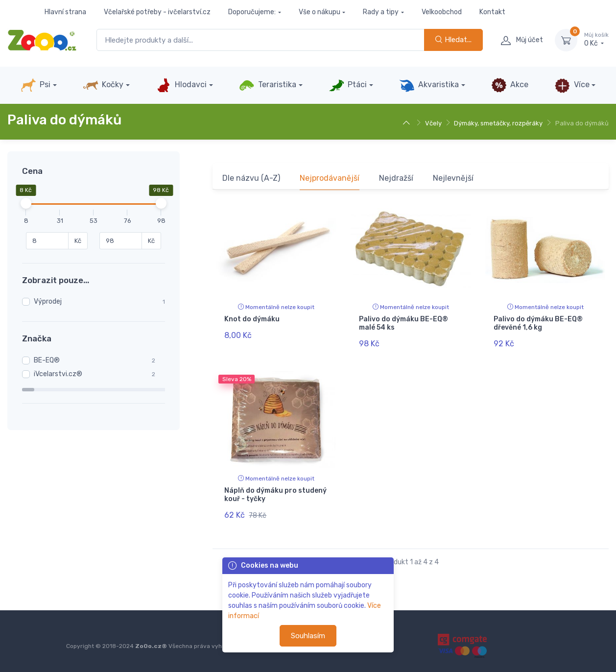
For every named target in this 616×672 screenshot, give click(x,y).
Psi (36, 85)
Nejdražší (396, 178)
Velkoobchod (442, 12)
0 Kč (596, 40)
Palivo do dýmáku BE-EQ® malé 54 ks (403, 323)
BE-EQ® (47, 360)
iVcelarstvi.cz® (58, 374)
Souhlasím (308, 636)
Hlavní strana (65, 12)
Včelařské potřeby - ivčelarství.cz (157, 12)
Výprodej (48, 301)
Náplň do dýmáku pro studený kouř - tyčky (275, 494)
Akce (510, 85)
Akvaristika (429, 85)
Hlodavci (181, 85)
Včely (433, 123)
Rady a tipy (381, 12)
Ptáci (348, 85)
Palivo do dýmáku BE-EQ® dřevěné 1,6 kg (538, 323)
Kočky (103, 85)
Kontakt (492, 12)
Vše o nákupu (320, 12)
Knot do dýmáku (252, 319)
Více (572, 85)
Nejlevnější (453, 178)
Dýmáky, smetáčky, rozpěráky (498, 123)
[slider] (26, 203)
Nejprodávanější (330, 178)
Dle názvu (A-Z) (251, 178)
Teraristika (268, 85)
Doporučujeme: (252, 12)
